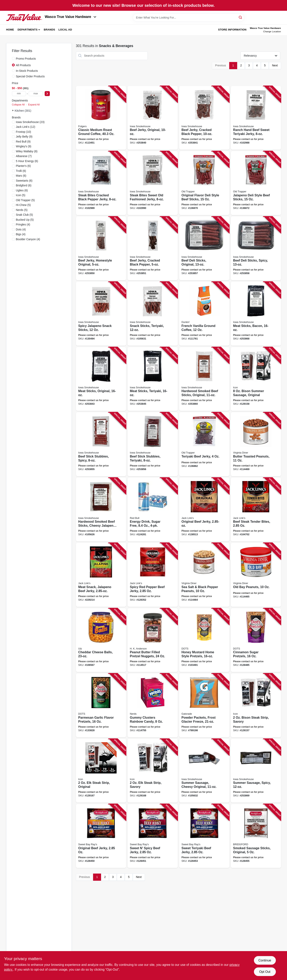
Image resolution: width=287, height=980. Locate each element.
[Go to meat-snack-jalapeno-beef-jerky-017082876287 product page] (101, 575)
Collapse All (18, 105)
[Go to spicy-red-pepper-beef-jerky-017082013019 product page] (153, 575)
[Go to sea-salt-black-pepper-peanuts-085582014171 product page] (204, 575)
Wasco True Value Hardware (71, 17)
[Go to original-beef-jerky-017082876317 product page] (204, 510)
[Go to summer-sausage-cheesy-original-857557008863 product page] (204, 771)
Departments (28, 30)
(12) (26, 127)
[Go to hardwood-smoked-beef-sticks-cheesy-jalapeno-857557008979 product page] (101, 510)
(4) (23, 224)
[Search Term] (189, 18)
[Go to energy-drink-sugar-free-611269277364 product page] (153, 510)
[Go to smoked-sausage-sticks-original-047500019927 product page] (256, 836)
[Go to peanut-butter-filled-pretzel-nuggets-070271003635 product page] (153, 640)
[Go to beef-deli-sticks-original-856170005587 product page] (204, 248)
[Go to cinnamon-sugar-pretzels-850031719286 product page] (256, 640)
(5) (21, 195)
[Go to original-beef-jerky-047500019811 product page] (101, 836)
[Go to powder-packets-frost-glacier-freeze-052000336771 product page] (204, 705)
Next (275, 65)
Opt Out (265, 972)
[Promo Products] (13, 58)
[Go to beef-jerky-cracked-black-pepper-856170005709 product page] (204, 118)
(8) (27, 151)
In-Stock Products (27, 71)
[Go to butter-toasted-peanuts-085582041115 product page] (256, 444)
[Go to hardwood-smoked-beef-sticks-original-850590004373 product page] (204, 379)
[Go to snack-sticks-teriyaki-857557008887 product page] (153, 314)
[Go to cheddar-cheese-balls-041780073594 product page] (101, 640)
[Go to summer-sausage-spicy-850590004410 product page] (256, 771)
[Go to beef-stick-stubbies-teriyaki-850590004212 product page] (153, 444)
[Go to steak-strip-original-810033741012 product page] (101, 771)
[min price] (19, 94)
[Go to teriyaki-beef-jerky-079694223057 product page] (204, 444)
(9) (24, 137)
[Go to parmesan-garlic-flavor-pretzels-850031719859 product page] (101, 705)
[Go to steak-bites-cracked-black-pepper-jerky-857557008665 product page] (101, 183)
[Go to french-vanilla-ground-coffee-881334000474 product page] (204, 314)
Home (10, 30)
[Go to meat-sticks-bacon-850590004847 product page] (256, 314)
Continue (265, 960)
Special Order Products (30, 76)
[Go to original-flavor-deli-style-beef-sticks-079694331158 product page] (204, 183)
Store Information (232, 30)
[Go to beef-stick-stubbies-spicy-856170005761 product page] (101, 444)
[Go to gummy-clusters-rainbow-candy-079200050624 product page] (153, 705)
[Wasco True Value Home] (24, 18)
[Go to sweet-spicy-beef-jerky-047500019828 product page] (153, 836)
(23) (30, 122)
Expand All (34, 105)
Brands (50, 30)
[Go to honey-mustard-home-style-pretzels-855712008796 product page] (204, 640)
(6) (27, 161)
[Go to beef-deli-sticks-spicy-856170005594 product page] (256, 248)
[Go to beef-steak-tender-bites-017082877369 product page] (256, 510)
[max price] (36, 94)
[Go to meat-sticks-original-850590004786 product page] (101, 379)
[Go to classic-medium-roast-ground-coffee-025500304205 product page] (101, 118)
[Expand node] (13, 110)
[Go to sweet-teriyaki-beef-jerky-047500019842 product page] (204, 836)
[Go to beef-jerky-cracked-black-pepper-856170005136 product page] (153, 248)
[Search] (241, 17)
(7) (24, 156)
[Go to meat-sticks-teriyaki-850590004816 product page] (153, 379)
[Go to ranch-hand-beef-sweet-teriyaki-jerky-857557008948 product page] (256, 118)
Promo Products (26, 59)
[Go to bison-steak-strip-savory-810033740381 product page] (256, 705)
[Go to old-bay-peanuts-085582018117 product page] (256, 575)
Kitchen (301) (23, 111)
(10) (24, 132)
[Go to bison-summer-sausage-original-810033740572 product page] (256, 379)
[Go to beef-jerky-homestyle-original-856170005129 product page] (101, 248)
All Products (23, 65)
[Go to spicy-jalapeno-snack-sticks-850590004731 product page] (101, 314)
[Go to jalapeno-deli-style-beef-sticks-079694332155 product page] (256, 183)
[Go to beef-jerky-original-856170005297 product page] (153, 118)
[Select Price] (47, 94)
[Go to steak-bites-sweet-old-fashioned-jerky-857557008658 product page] (153, 183)
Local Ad (65, 30)
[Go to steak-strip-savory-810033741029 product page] (153, 771)
